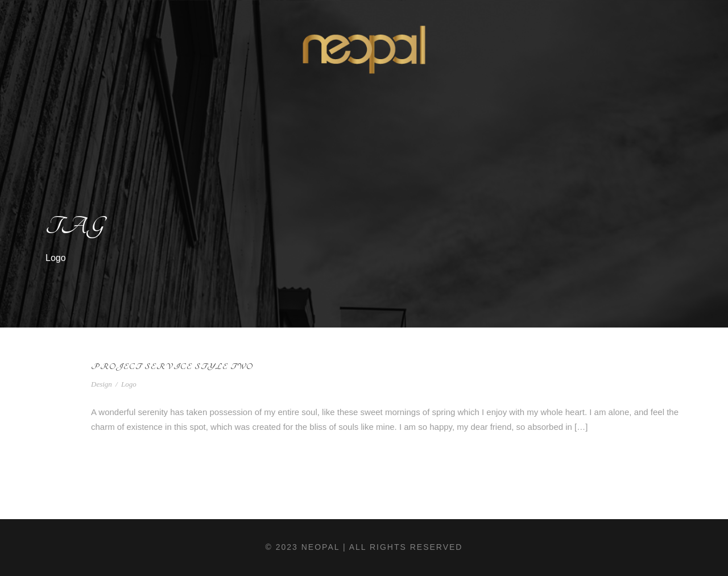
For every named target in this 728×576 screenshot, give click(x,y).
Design (102, 384)
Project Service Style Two (172, 367)
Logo (129, 384)
